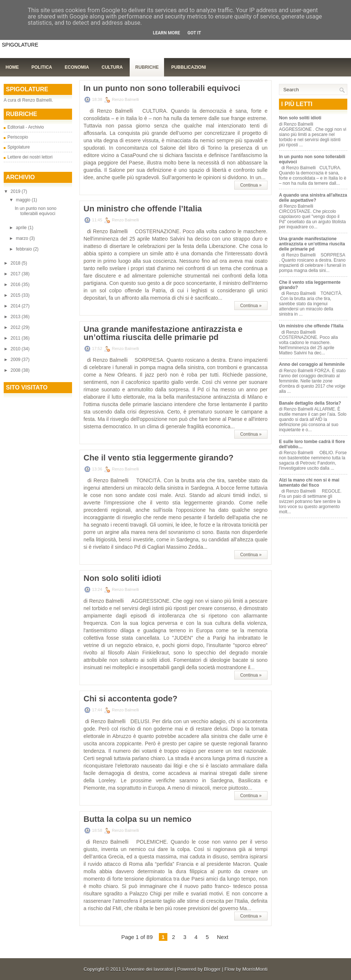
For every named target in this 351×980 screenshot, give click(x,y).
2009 (16, 360)
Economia (77, 67)
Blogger (212, 969)
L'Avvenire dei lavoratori (148, 969)
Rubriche (147, 67)
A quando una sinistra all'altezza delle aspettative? (313, 198)
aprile (22, 228)
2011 (16, 338)
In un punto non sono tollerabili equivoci (36, 211)
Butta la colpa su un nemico (137, 819)
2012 (16, 327)
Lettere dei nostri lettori (30, 157)
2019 (16, 191)
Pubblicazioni (188, 67)
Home (12, 67)
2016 (16, 285)
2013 (16, 317)
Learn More (167, 33)
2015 (16, 295)
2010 (16, 349)
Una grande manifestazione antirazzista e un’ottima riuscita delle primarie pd (163, 333)
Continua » (251, 185)
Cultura (112, 67)
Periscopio (18, 137)
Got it (194, 33)
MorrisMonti (255, 969)
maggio (24, 200)
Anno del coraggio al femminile (312, 364)
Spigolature (19, 147)
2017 (16, 274)
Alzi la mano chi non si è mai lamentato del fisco (309, 483)
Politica (42, 67)
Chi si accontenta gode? (130, 699)
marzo (23, 238)
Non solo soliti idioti (122, 578)
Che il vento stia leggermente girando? (159, 458)
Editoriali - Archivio (26, 127)
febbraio (25, 249)
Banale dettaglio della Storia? (310, 403)
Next (223, 937)
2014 (16, 306)
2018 (16, 263)
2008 (16, 370)
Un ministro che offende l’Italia (143, 209)
